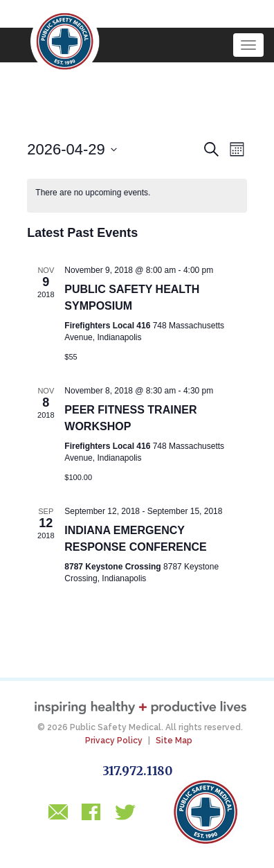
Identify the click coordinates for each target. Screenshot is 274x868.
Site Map (174, 741)
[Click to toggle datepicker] (72, 149)
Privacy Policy (114, 741)
